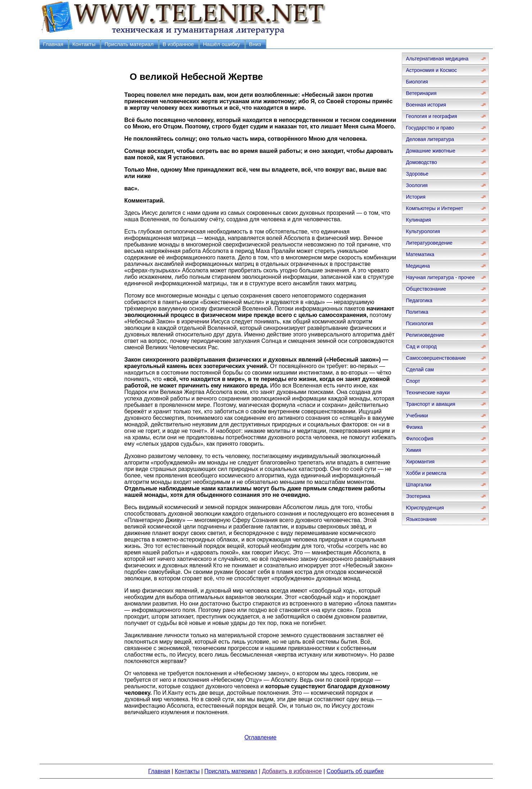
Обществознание (426, 289)
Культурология (423, 231)
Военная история (426, 105)
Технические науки (428, 393)
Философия (419, 439)
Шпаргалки (419, 485)
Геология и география (431, 116)
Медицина (418, 266)
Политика (417, 312)
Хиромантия (420, 462)
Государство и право (430, 128)
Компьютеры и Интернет (434, 208)
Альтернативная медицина (437, 59)
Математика (420, 254)
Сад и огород (421, 346)
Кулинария (418, 220)
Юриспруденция (425, 508)
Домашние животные (430, 151)
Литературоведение (429, 243)
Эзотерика (418, 496)
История (415, 197)
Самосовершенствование (436, 358)
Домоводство (421, 162)
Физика (414, 427)
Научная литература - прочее (440, 277)
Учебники (417, 416)
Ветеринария (421, 93)
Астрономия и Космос (431, 70)
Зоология (417, 185)
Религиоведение (425, 335)
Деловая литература (430, 139)
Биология (417, 82)
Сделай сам (420, 369)
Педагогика (419, 300)
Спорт (413, 381)
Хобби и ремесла (426, 473)
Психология (419, 323)
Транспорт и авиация (430, 404)
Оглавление (260, 737)
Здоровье (417, 174)
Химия (413, 450)
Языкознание (421, 519)
